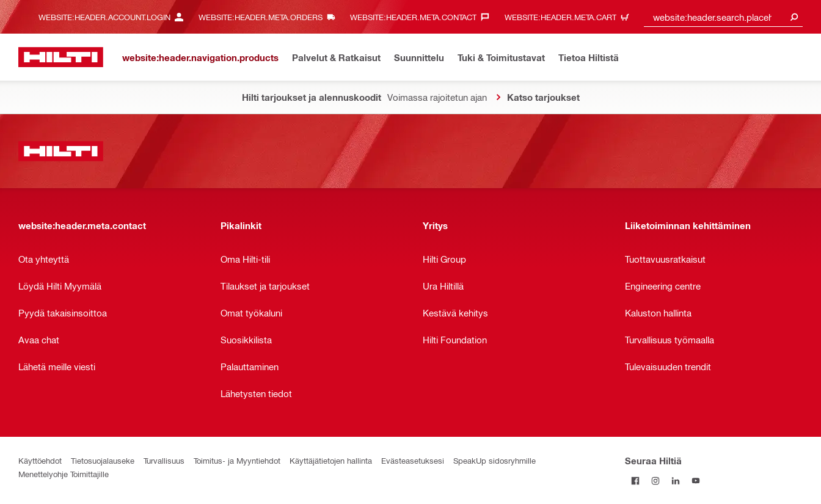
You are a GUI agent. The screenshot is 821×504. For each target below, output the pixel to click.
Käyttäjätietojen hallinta (331, 460)
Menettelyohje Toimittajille (64, 474)
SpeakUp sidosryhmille (494, 460)
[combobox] (723, 17)
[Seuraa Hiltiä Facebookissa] (635, 480)
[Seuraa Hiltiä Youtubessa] (695, 480)
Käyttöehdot (40, 460)
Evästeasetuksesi (413, 460)
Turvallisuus (164, 460)
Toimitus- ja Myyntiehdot (237, 460)
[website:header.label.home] (61, 57)
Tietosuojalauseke (103, 460)
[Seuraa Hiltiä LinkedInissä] (675, 480)
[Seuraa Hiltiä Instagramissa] (655, 480)
